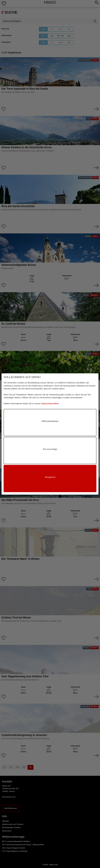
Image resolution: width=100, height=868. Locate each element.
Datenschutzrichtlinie (50, 403)
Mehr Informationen (50, 421)
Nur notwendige (50, 449)
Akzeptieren (50, 477)
